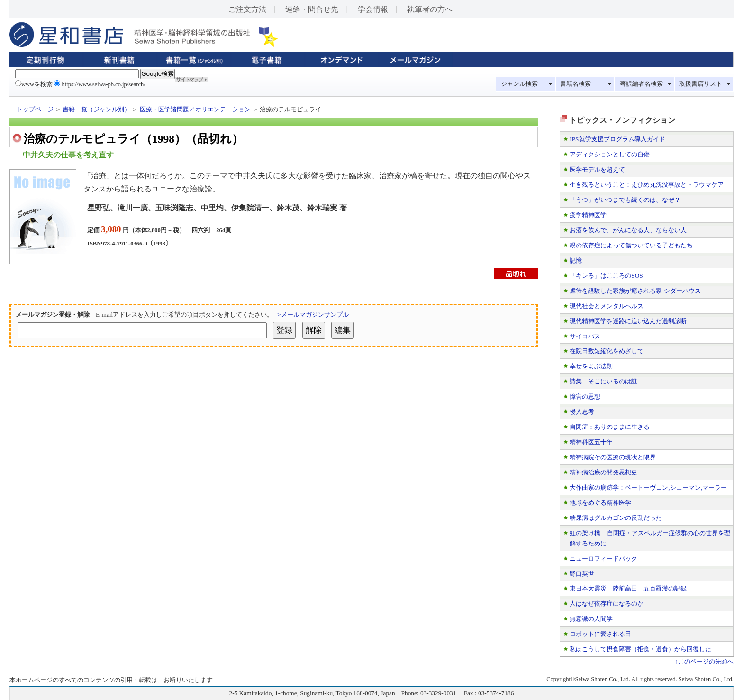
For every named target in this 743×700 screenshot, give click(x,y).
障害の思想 (585, 396)
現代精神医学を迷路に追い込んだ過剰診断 (628, 321)
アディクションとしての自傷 (610, 154)
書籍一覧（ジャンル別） (96, 109)
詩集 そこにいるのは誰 (603, 381)
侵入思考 (582, 412)
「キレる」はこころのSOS (606, 276)
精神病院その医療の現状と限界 (613, 457)
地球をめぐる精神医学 (600, 503)
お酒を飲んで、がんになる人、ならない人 (628, 230)
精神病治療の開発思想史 (603, 472)
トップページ (35, 109)
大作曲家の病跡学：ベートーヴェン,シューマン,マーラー (648, 487)
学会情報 (373, 9)
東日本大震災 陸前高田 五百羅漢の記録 (628, 588)
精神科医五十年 (591, 442)
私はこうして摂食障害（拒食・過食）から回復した (640, 649)
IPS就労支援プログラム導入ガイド (617, 139)
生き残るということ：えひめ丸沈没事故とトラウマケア (647, 185)
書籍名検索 (575, 84)
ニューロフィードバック (603, 559)
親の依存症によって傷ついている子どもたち (631, 245)
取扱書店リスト (701, 84)
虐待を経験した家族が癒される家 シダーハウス (635, 291)
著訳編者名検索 (641, 84)
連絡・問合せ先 (312, 9)
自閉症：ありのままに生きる (610, 427)
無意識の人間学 (591, 619)
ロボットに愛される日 (600, 634)
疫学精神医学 (588, 215)
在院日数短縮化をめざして (607, 351)
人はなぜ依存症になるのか (607, 604)
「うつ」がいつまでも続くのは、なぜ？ (625, 200)
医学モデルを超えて (597, 169)
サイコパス (585, 336)
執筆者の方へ (430, 9)
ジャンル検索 (519, 84)
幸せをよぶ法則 (591, 366)
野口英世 (582, 574)
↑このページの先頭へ (704, 662)
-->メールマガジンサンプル (311, 314)
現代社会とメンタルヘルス (607, 306)
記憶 (576, 260)
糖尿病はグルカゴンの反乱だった (616, 518)
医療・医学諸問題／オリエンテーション (195, 109)
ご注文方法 (247, 9)
